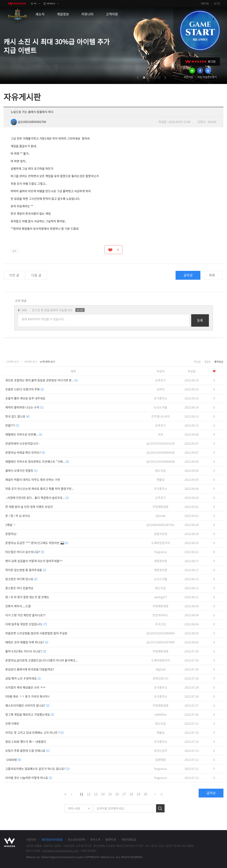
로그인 (217, 4)
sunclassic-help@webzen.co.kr (60, 851)
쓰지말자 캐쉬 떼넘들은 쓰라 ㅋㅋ (25, 687)
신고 (14, 251)
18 (131, 794)
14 (103, 794)
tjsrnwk (161, 516)
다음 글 (36, 275)
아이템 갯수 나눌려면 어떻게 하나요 (29, 778)
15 (110, 794)
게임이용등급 (129, 839)
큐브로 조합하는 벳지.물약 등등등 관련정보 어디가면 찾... (41, 380)
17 (124, 794)
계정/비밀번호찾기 (207, 77)
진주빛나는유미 (161, 416)
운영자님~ (11, 534)
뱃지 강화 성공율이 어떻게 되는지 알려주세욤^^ (34, 561)
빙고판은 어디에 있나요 (21, 579)
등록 (200, 320)
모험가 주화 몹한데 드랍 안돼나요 (27, 751)
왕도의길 (160, 470)
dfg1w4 (161, 669)
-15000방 (13, 760)
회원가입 (205, 4)
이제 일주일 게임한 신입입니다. (26, 624)
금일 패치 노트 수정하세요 (23, 678)
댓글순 (208, 362)
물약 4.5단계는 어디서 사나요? (26, 651)
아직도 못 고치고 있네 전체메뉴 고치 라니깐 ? (34, 732)
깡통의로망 (161, 534)
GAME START (200, 30)
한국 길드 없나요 (17, 416)
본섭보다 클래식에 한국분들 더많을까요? (30, 669)
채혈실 (161, 480)
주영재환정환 (160, 507)
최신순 (197, 362)
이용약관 (31, 839)
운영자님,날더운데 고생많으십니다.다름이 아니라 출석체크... (41, 660)
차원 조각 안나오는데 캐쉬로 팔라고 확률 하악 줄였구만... (39, 489)
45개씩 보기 (49, 362)
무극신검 (160, 624)
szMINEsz (161, 714)
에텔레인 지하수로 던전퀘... (24, 434)
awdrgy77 (161, 597)
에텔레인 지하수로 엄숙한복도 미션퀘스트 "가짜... (37, 461)
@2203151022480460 (161, 633)
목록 (212, 275)
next (165, 78)
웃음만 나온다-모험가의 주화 (25, 389)
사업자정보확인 (88, 851)
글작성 (188, 275)
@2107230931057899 (161, 642)
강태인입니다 (160, 678)
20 (145, 794)
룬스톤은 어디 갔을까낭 (19, 588)
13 (96, 794)
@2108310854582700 (28, 122)
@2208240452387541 (161, 525)
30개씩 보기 (31, 362)
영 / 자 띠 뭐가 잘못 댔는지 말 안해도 (27, 597)
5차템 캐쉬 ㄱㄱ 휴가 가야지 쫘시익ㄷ (28, 696)
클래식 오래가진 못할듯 (21, 470)
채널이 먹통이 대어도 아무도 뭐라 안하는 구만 (33, 480)
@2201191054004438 (161, 452)
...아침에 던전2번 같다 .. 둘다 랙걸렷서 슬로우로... (37, 498)
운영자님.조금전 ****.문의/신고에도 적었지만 (37, 543)
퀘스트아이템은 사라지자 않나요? (27, 705)
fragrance (161, 552)
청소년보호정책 (76, 839)
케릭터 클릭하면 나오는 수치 (24, 407)
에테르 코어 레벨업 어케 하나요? (27, 642)
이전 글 (14, 275)
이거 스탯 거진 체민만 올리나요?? (25, 615)
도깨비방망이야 (161, 543)
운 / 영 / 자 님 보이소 (18, 516)
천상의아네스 (160, 615)
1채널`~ (10, 525)
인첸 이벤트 (12, 723)
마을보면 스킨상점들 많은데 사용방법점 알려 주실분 (36, 633)
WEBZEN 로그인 (200, 62)
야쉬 (160, 434)
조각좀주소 (161, 398)
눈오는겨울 (161, 407)
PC (35, 4)
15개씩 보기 (13, 362)
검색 (160, 808)
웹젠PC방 (111, 839)
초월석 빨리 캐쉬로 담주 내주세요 (25, 398)
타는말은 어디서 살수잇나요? (25, 552)
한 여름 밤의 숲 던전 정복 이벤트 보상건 (29, 507)
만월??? (12, 425)
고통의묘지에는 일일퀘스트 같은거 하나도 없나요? (37, 769)
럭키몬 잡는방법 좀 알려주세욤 (26, 570)
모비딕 (161, 389)
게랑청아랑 (161, 561)
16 (117, 794)
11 (82, 794)
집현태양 (160, 760)
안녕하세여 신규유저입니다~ (22, 443)
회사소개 (95, 839)
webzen (17, 4)
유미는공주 (161, 751)
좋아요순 (219, 362)
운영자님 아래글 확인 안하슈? (25, 452)
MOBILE (51, 4)
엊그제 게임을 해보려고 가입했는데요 (30, 714)
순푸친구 (160, 380)
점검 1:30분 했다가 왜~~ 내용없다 (26, 742)
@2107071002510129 (161, 443)
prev (138, 78)
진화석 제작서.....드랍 (18, 606)
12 (89, 794)
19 (138, 794)
